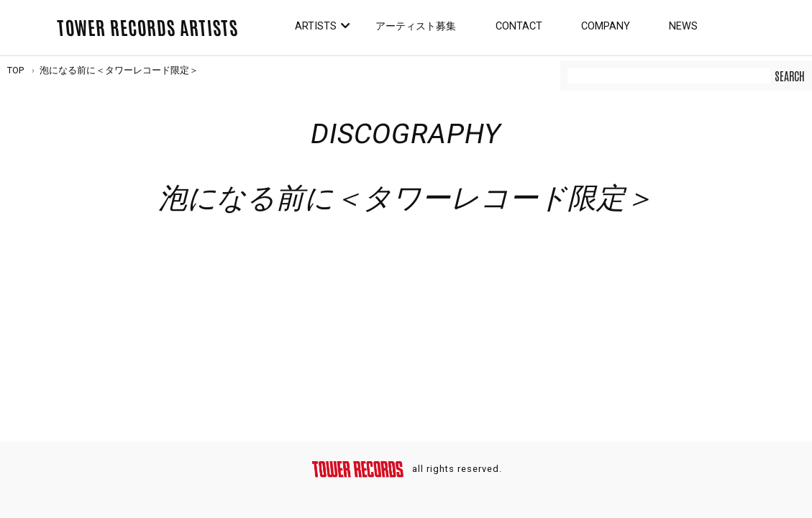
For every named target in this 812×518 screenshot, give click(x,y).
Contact (519, 26)
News (683, 26)
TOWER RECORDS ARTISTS (147, 27)
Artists (316, 26)
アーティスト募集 (416, 26)
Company (606, 26)
